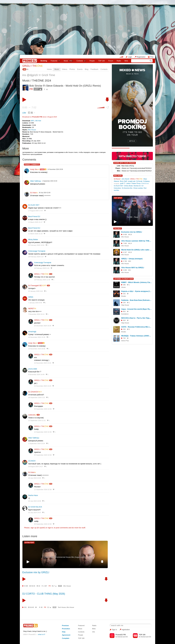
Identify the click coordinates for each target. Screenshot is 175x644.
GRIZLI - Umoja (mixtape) (132, 259)
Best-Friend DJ (34, 216)
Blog (87, 69)
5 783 (125, 261)
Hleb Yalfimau (36, 181)
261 (25, 607)
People (92, 61)
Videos (65, 69)
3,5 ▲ (49, 607)
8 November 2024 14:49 (36, 374)
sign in (50, 528)
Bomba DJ (137, 186)
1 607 (45, 586)
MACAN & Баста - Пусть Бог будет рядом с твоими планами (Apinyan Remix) (137, 318)
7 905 (125, 243)
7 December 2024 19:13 (36, 314)
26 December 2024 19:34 (43, 326)
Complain (66, 638)
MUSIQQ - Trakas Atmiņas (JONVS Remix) (137, 336)
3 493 (125, 270)
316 (124, 329)
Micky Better (33, 239)
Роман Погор (136, 183)
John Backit (125, 179)
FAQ (152, 57)
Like (24, 113)
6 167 (125, 252)
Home (49, 69)
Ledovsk (32, 415)
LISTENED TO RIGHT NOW (123, 279)
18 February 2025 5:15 (42, 268)
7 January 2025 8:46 (35, 303)
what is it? (42, 634)
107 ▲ (38, 89)
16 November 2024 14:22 (43, 363)
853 (124, 311)
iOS (127, 637)
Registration (141, 57)
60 (42, 607)
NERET (32, 309)
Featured (56, 61)
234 (124, 303)
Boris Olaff (123, 181)
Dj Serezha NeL (127, 188)
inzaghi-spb (132, 181)
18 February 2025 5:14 (36, 257)
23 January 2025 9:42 (36, 291)
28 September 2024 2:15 (37, 397)
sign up (33, 528)
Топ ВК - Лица (132, 217)
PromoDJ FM (37, 117)
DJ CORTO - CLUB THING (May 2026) (44, 594)
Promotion (66, 629)
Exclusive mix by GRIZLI (36, 572)
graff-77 (123, 183)
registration (126, 630)
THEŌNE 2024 (42, 80)
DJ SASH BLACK (35, 507)
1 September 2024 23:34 (37, 443)
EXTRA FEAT (29, 543)
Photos (72, 69)
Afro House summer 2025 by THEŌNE (137, 241)
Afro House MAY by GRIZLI (133, 268)
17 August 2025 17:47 (36, 211)
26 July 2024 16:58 (35, 501)
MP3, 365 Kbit (36, 121)
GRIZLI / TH (33, 66)
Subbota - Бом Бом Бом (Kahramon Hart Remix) (137, 300)
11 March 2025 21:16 (35, 234)
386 (124, 285)
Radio (119, 61)
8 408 (26, 586)
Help (64, 632)
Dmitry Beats (128, 186)
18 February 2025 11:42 (42, 280)
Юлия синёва (138, 188)
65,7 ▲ (54, 586)
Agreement (66, 635)
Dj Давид (146, 181)
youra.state (33, 369)
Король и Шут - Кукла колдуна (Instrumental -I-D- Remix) (137, 291)
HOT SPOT (118, 198)
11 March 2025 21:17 (35, 222)
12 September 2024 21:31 (37, 420)
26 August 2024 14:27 (36, 466)
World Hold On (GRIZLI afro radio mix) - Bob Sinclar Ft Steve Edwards (137, 250)
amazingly (32, 332)
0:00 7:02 (29, 108)
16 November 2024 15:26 (37, 337)
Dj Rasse (117, 179)
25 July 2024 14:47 (35, 513)
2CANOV (32, 461)
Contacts (104, 69)
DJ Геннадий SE (37, 285)
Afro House (32, 130)
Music (68, 61)
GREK (31, 297)
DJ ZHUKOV (35, 392)
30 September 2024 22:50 (43, 409)
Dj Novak (139, 181)
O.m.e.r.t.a (145, 183)
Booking (44, 61)
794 (124, 338)
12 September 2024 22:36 (43, 432)
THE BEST (118, 228)
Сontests (81, 61)
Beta (126, 61)
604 (124, 320)
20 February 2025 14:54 (36, 245)
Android (120, 637)
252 (124, 294)
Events (80, 69)
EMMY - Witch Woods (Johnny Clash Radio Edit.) (137, 282)
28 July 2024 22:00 (35, 478)
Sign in (115, 630)
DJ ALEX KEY (34, 205)
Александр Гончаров (37, 251)
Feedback (94, 69)
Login (130, 57)
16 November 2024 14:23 (43, 386)
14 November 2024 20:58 (37, 349)
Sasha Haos (33, 495)
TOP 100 (101, 61)
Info (94, 632)
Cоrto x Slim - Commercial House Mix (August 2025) (65, 557)
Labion (128, 183)
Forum (111, 61)
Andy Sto (35, 169)
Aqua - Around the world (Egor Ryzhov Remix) (137, 309)
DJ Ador (34, 193)
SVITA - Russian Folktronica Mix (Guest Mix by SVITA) (137, 327)
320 (60, 586)
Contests (81, 632)
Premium (65, 625)
